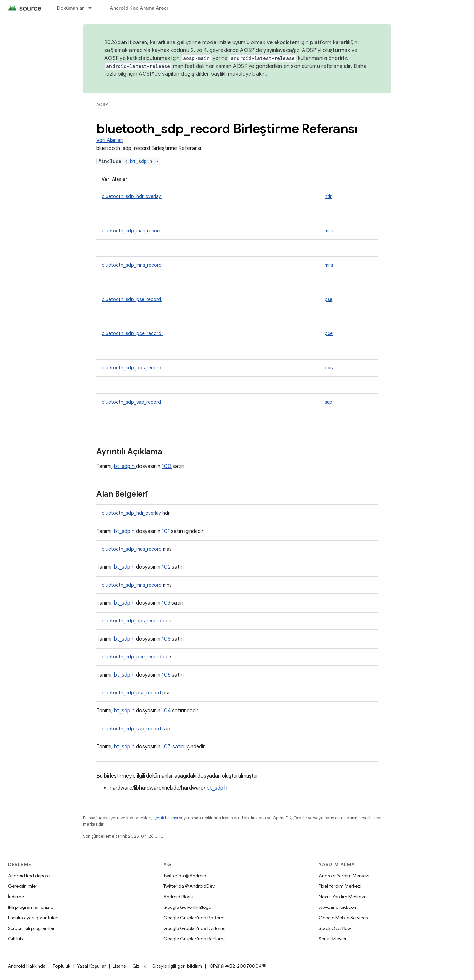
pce (329, 333)
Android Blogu (178, 897)
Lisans (119, 966)
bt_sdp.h (143, 161)
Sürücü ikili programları (32, 928)
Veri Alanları (110, 140)
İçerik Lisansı (166, 818)
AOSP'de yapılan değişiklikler (174, 74)
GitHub (15, 939)
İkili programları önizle (31, 907)
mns (329, 265)
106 (167, 639)
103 (167, 603)
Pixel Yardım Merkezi (340, 886)
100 (167, 466)
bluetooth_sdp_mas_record (132, 231)
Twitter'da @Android (185, 876)
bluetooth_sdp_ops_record (132, 368)
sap (329, 402)
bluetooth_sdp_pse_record (132, 299)
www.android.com (338, 907)
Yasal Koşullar (92, 966)
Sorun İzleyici (332, 939)
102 (167, 567)
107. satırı (174, 747)
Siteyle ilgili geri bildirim (177, 966)
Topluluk (61, 966)
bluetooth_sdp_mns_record (132, 265)
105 (167, 675)
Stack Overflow (335, 928)
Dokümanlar (71, 8)
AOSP (102, 105)
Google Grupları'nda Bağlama (195, 939)
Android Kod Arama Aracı (139, 8)
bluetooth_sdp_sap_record (132, 402)
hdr (328, 196)
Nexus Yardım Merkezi (342, 897)
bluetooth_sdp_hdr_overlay (132, 196)
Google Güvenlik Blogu (187, 907)
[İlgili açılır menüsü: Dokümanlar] (93, 8)
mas (329, 231)
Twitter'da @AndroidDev (189, 886)
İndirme (16, 897)
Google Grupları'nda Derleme (194, 928)
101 (166, 531)
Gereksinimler (23, 886)
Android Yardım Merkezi (344, 876)
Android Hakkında (27, 966)
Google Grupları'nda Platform (194, 918)
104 (167, 711)
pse (329, 299)
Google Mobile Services (343, 918)
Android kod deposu (29, 876)
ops (329, 368)
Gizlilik (139, 966)
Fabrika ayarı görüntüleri (33, 918)
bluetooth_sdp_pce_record (132, 333)
